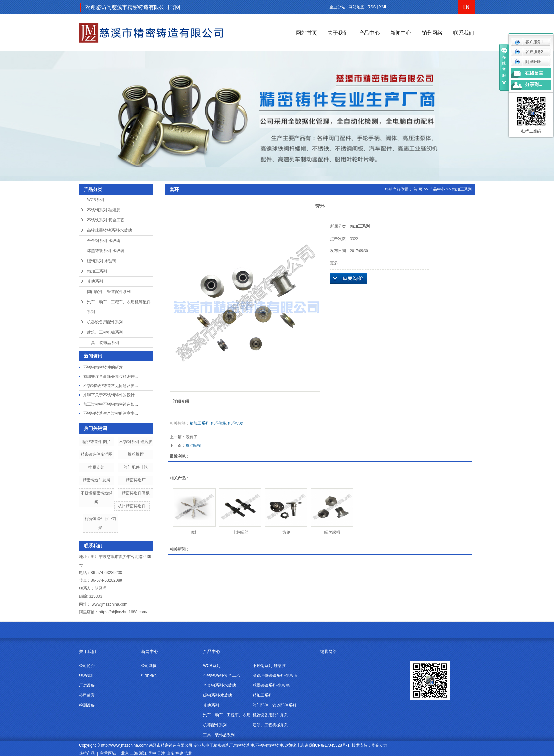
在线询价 (349, 279)
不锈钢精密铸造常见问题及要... (111, 386)
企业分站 (337, 7)
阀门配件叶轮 (136, 467)
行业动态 (149, 675)
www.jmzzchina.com (110, 604)
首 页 (418, 189)
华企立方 (379, 745)
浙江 (143, 753)
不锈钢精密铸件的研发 (103, 367)
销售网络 (432, 33)
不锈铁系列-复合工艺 (106, 220)
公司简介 (87, 666)
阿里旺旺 (528, 62)
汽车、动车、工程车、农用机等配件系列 (119, 307)
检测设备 (87, 705)
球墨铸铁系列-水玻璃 (106, 251)
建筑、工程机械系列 (105, 332)
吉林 (188, 753)
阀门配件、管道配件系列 (109, 292)
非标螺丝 (240, 532)
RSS (372, 7)
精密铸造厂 (136, 480)
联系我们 (464, 33)
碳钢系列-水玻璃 (102, 261)
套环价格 (218, 423)
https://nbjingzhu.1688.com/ (123, 612)
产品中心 (369, 33)
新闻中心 (401, 33)
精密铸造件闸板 (136, 493)
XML (383, 7)
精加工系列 (97, 271)
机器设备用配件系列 (105, 322)
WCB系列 (96, 200)
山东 (170, 753)
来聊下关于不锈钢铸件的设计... (111, 395)
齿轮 (286, 532)
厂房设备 (87, 685)
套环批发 (235, 423)
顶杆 (194, 532)
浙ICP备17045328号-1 (330, 745)
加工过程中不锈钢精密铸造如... (111, 404)
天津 (161, 753)
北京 (125, 753)
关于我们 (338, 33)
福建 (179, 753)
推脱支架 (96, 467)
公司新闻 (149, 666)
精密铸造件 (244, 745)
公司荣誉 (87, 695)
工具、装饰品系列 (103, 343)
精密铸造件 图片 (97, 442)
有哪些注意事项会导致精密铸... (111, 377)
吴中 (152, 753)
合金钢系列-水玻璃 (104, 241)
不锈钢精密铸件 (269, 745)
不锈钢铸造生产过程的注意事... (111, 413)
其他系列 (95, 281)
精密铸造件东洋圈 (96, 454)
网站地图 (357, 7)
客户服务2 (529, 52)
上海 (134, 753)
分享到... (534, 85)
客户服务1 (529, 42)
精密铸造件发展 (96, 480)
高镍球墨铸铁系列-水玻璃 (110, 230)
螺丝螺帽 (136, 454)
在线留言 (534, 73)
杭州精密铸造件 (132, 506)
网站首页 (307, 33)
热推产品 (87, 753)
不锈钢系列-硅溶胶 (104, 210)
